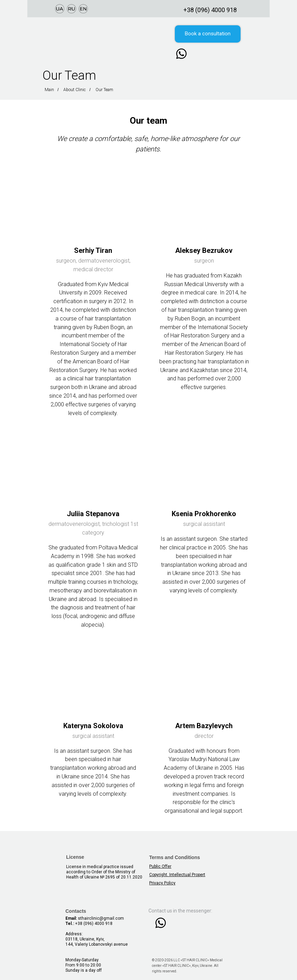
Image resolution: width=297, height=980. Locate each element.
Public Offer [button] (160, 866)
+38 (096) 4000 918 (210, 10)
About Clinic (75, 90)
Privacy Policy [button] (162, 883)
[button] (208, 34)
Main (49, 90)
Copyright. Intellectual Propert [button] (177, 875)
